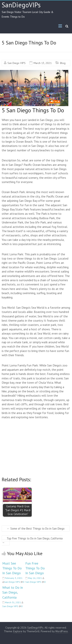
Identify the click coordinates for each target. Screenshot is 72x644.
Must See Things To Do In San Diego (12, 568)
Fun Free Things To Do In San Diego (35, 568)
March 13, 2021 (43, 63)
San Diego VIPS (17, 63)
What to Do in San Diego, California (13, 592)
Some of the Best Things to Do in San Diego (36, 529)
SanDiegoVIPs (21, 5)
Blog (63, 63)
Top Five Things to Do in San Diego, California (32, 540)
